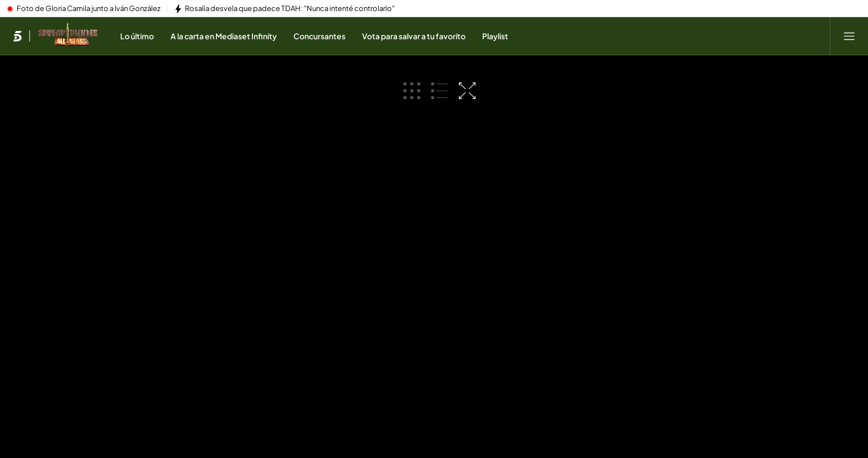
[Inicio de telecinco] (17, 36)
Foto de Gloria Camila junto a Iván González (89, 9)
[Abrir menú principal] (849, 36)
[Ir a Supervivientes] (68, 36)
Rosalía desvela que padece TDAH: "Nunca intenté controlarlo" (290, 9)
